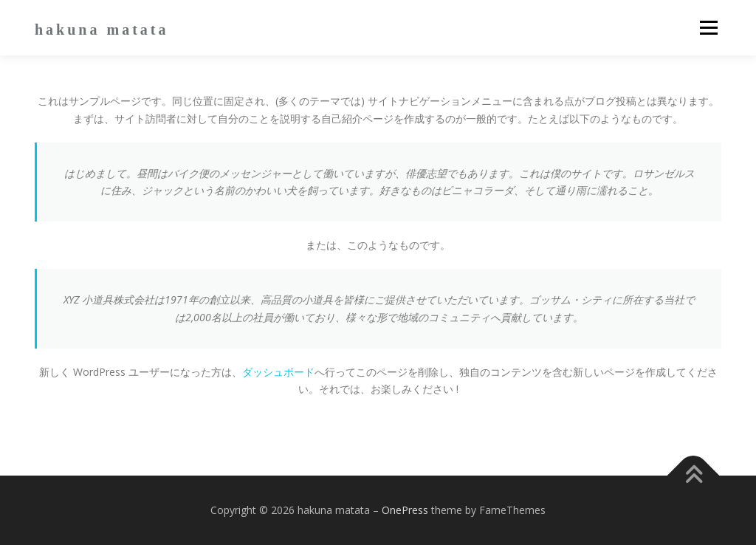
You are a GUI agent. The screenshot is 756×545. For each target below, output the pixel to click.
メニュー (708, 28)
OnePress (405, 510)
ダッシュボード (278, 372)
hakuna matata (102, 30)
